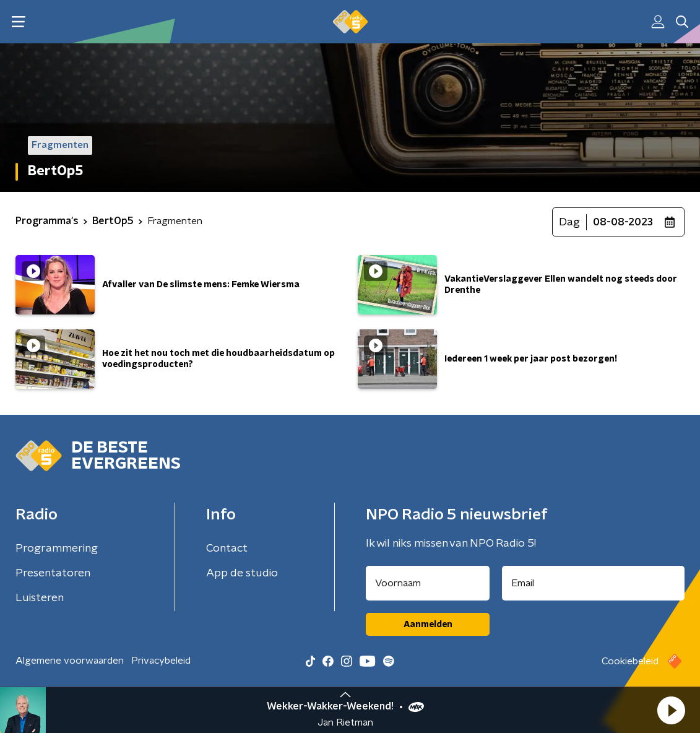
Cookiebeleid (630, 661)
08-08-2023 (623, 222)
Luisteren (40, 598)
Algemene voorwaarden (70, 661)
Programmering (57, 549)
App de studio (242, 573)
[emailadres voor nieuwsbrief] (593, 583)
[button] (671, 710)
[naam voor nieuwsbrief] (428, 583)
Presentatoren (53, 573)
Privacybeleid (161, 661)
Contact (227, 549)
